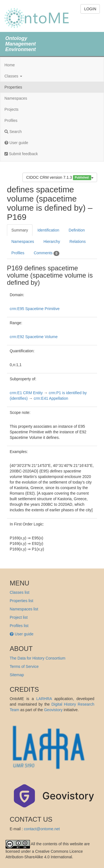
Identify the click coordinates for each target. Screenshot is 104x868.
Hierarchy (52, 241)
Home (10, 65)
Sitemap (17, 675)
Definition (77, 230)
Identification (48, 230)
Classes (13, 76)
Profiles (11, 120)
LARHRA (44, 699)
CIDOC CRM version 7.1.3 (60, 178)
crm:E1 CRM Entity (26, 393)
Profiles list (19, 626)
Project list (19, 617)
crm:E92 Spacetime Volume (34, 337)
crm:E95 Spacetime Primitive (35, 309)
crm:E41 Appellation (51, 398)
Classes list (20, 592)
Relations (78, 241)
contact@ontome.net (42, 829)
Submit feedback (21, 154)
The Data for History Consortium (38, 658)
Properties (13, 87)
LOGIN (90, 9)
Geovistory (53, 710)
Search (13, 132)
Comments (47, 253)
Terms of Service (24, 666)
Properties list (21, 601)
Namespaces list (24, 609)
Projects (12, 109)
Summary (20, 230)
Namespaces (16, 98)
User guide (16, 143)
